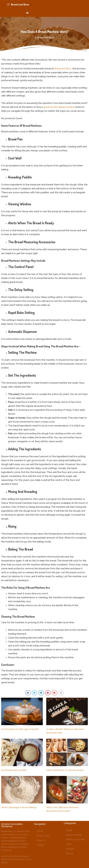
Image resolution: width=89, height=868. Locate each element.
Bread (69, 830)
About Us (41, 840)
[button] (27, 13)
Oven (69, 844)
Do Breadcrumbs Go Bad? (14, 770)
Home (39, 831)
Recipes (70, 849)
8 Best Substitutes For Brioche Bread (65, 770)
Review (70, 853)
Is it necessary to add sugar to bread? (20, 729)
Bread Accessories (75, 839)
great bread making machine (59, 107)
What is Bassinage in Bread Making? (19, 807)
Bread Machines (74, 835)
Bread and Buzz (63, 69)
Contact (40, 845)
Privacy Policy (43, 836)
